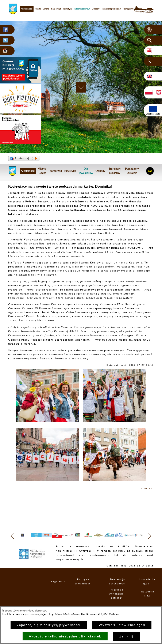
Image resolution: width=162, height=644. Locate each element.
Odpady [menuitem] (96, 9)
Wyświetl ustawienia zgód (122, 625)
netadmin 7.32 (148, 602)
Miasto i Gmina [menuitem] (42, 9)
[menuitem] (82, 9)
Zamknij (126, 636)
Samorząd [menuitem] (56, 9)
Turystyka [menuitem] (68, 9)
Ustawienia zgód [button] (147, 590)
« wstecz (148, 488)
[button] (153, 30)
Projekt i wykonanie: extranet (119, 602)
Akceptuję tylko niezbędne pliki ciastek (65, 636)
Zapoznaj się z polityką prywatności (49, 625)
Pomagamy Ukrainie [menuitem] (132, 9)
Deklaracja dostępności (119, 590)
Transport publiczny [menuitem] (111, 9)
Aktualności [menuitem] (27, 9)
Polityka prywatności (84, 590)
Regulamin (55, 590)
